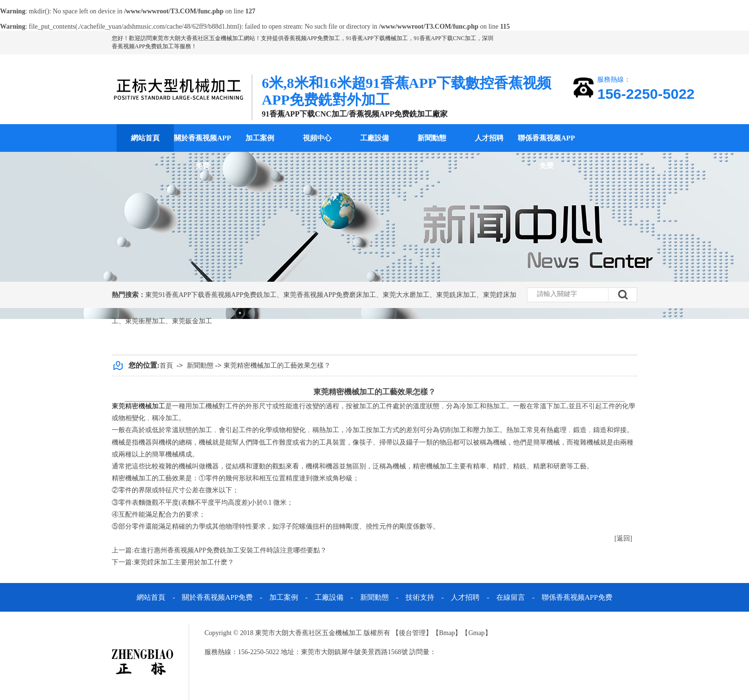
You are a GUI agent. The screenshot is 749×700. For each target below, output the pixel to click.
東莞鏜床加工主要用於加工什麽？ (184, 562)
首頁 (166, 366)
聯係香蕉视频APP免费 (546, 152)
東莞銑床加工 (456, 295)
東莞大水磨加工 (406, 295)
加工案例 (260, 138)
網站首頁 (145, 138)
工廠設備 (374, 138)
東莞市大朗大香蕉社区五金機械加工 (198, 38)
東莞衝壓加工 (145, 321)
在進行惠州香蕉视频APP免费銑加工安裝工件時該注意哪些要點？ (230, 550)
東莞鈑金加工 (192, 321)
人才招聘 (489, 138)
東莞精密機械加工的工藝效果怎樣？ (277, 366)
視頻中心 (317, 138)
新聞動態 (432, 138)
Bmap (447, 633)
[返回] (623, 538)
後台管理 (412, 633)
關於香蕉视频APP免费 (202, 152)
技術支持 (420, 597)
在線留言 (511, 597)
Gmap (476, 633)
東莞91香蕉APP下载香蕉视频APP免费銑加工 (211, 295)
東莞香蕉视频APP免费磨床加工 (330, 295)
